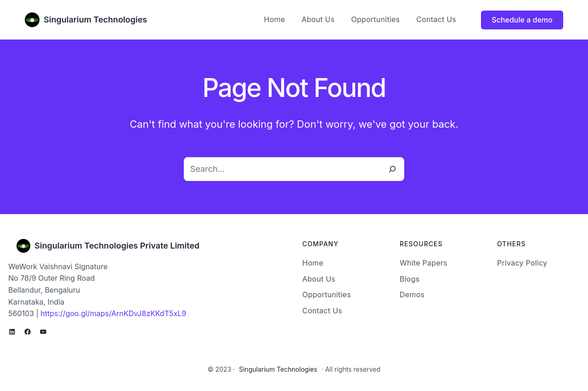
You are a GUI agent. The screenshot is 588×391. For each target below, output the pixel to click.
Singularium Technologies (95, 20)
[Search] (392, 169)
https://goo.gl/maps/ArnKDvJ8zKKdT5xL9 (113, 313)
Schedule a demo (522, 20)
